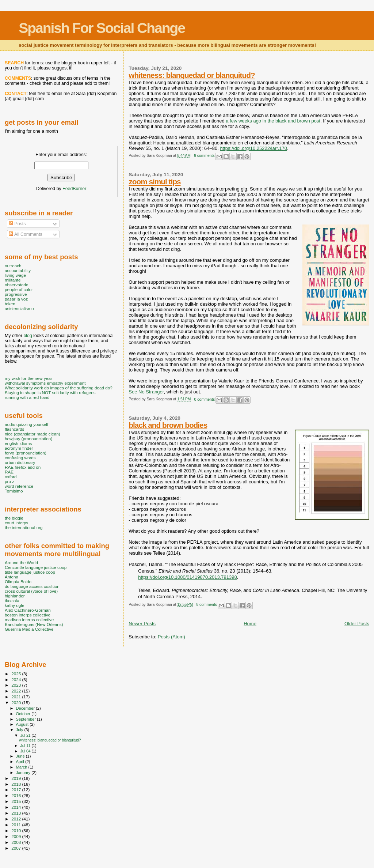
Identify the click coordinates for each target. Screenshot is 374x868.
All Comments (26, 234)
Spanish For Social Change (102, 28)
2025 (17, 674)
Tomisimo (14, 491)
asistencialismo (19, 308)
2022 (17, 691)
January (24, 773)
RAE (9, 472)
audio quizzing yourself (26, 424)
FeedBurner (74, 189)
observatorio (17, 285)
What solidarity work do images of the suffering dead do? (59, 388)
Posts (17, 224)
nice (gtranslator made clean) (33, 434)
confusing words (20, 458)
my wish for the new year (28, 378)
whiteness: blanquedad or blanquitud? (192, 75)
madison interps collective (29, 620)
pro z (9, 481)
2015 (17, 801)
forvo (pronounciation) (26, 453)
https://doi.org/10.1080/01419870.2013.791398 (187, 577)
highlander (15, 596)
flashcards (14, 429)
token (10, 304)
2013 (17, 813)
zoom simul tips (154, 182)
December (26, 708)
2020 (17, 703)
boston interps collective (28, 615)
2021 (17, 697)
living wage (15, 275)
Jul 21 (26, 735)
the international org (24, 527)
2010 (17, 831)
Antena (12, 577)
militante (13, 280)
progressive (16, 294)
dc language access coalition (32, 586)
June (21, 756)
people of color (19, 289)
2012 (17, 819)
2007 (17, 848)
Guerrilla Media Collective (29, 629)
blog (28, 336)
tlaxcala (12, 601)
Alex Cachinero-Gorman (28, 610)
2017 (17, 790)
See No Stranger (146, 392)
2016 (17, 795)
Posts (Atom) (171, 637)
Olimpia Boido (18, 582)
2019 (17, 778)
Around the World (21, 563)
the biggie (14, 518)
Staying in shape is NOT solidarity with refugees (50, 393)
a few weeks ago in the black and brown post (273, 121)
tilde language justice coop (30, 572)
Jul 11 (26, 746)
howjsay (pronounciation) (28, 439)
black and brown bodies (168, 425)
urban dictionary (20, 462)
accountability (18, 270)
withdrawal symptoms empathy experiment (45, 383)
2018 (17, 784)
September (27, 719)
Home (250, 624)
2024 (17, 680)
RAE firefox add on (23, 467)
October (24, 714)
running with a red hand (27, 397)
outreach (13, 266)
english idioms (18, 443)
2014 (17, 807)
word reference (19, 486)
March (22, 767)
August (23, 724)
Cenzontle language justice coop (36, 567)
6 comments (204, 156)
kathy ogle (14, 605)
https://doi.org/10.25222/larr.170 (253, 148)
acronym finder (19, 448)
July (20, 730)
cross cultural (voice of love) (31, 591)
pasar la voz (16, 299)
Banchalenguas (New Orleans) (34, 624)
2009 (17, 836)
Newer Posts (142, 624)
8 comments (207, 605)
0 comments (205, 399)
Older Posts (357, 624)
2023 (17, 685)
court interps (16, 523)
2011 (17, 825)
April (21, 762)
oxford (11, 477)
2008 (17, 842)
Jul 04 (26, 751)
